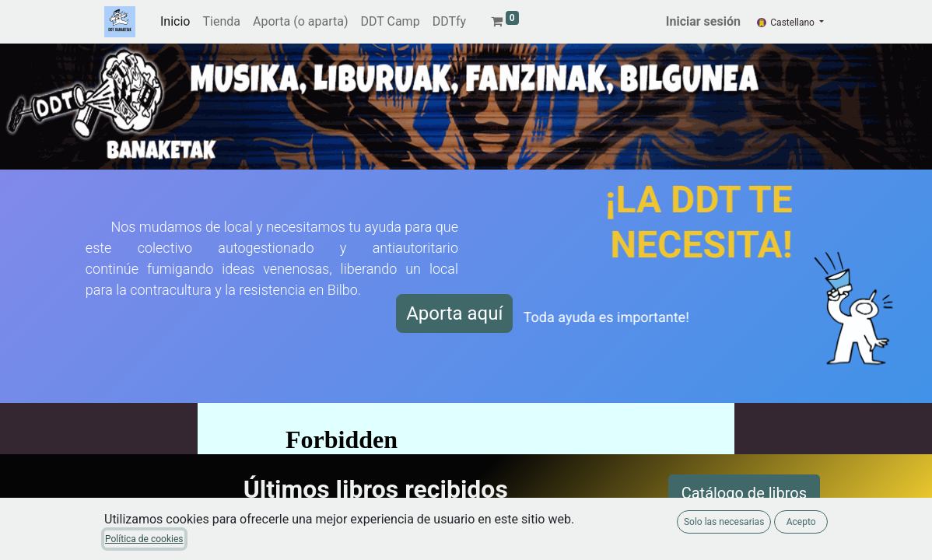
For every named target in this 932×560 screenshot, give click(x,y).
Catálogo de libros (744, 493)
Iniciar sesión (703, 21)
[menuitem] (175, 22)
